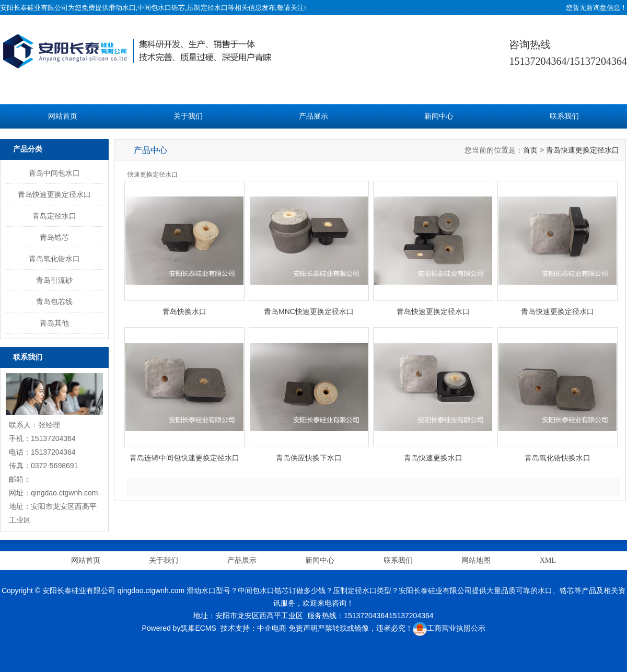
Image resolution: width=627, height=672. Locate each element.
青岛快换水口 (184, 311)
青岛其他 (54, 323)
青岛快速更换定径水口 (54, 194)
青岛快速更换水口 (433, 458)
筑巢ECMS (198, 628)
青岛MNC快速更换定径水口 (309, 311)
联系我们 (564, 116)
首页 (530, 150)
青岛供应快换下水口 (309, 458)
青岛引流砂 (54, 280)
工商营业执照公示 (449, 628)
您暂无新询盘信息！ (596, 8)
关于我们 (188, 116)
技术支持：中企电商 (253, 628)
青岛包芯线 (54, 302)
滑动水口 (122, 8)
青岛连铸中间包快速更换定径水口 (184, 458)
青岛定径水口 (54, 216)
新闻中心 (439, 116)
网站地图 (476, 560)
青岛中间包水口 (54, 173)
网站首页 (63, 116)
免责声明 (303, 628)
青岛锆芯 (54, 237)
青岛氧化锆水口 (54, 259)
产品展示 (313, 116)
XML (548, 560)
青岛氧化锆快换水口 (558, 458)
